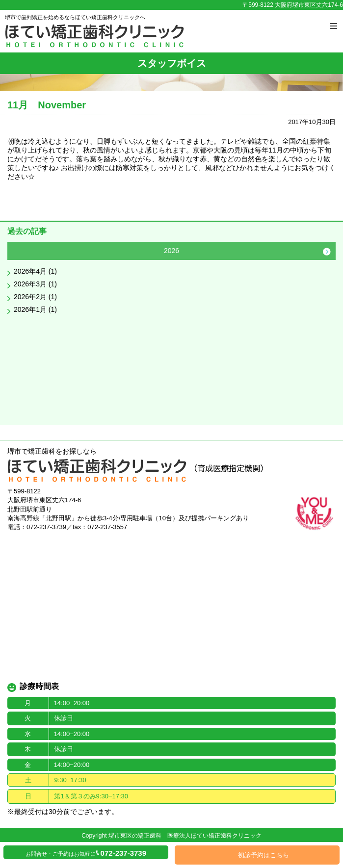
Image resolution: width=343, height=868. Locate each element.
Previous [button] (16, 252)
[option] (171, 280)
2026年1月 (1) (35, 309)
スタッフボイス (172, 63)
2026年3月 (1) (35, 284)
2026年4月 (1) (35, 271)
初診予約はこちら (264, 855)
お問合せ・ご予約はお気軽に (86, 853)
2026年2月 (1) (35, 297)
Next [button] (327, 252)
